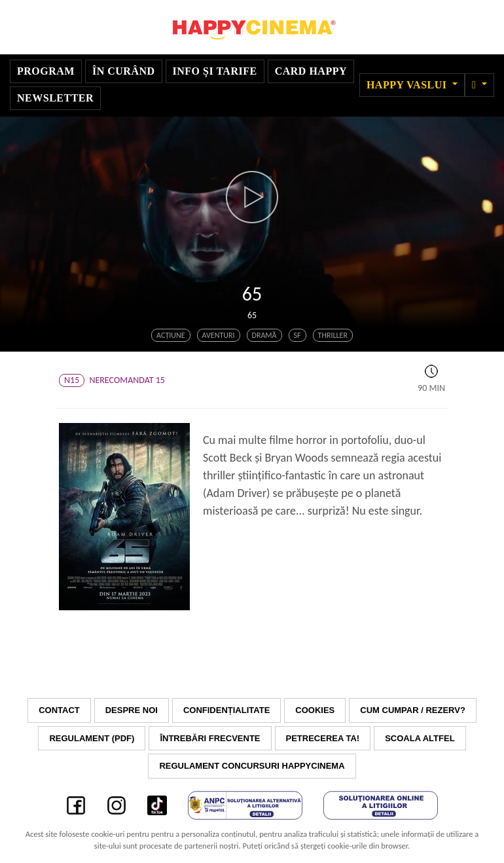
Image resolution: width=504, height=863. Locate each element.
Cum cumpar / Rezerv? (413, 710)
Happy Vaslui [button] (408, 85)
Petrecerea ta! (323, 738)
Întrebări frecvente (210, 738)
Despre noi (132, 710)
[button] (479, 85)
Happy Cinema (252, 27)
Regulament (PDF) (92, 738)
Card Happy (311, 71)
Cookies (315, 710)
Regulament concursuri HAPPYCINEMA (252, 766)
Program (46, 71)
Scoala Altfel (420, 738)
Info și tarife (215, 71)
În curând (124, 71)
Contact (59, 710)
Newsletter (55, 98)
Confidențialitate (226, 710)
